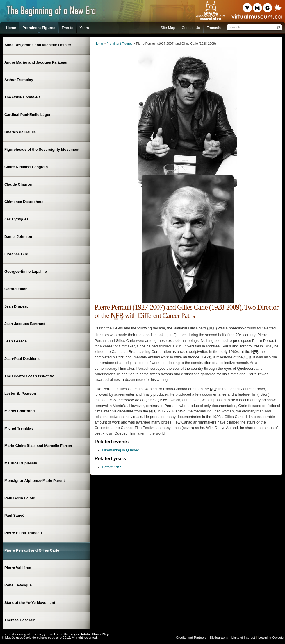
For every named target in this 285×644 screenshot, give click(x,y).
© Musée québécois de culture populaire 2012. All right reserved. (50, 638)
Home (99, 44)
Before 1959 (112, 467)
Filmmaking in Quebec (121, 450)
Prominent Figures (119, 44)
